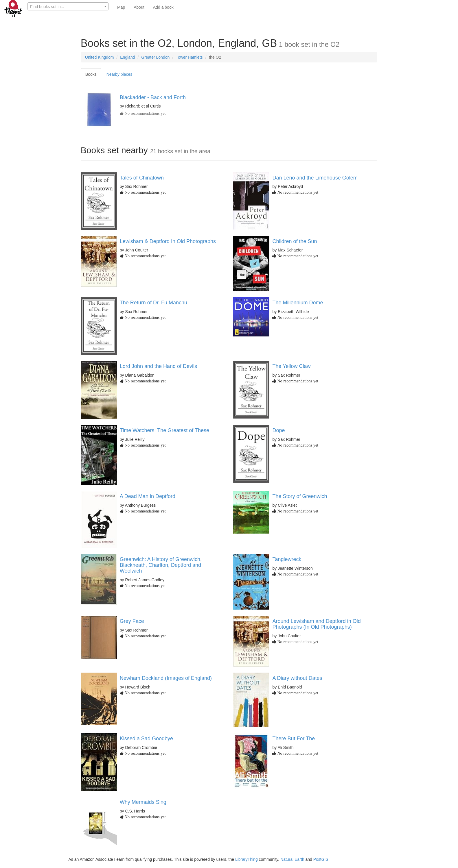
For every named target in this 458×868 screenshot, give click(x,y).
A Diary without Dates (297, 678)
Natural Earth (292, 859)
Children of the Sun (295, 241)
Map (121, 7)
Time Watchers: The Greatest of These (164, 430)
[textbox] (68, 7)
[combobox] (68, 6)
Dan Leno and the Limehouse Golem (315, 178)
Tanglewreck (287, 559)
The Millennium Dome (298, 303)
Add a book (163, 7)
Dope (278, 430)
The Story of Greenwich (300, 496)
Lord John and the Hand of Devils (158, 366)
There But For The (294, 739)
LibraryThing (247, 859)
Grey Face (132, 621)
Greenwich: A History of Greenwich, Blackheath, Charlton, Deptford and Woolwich (161, 565)
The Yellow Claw (291, 366)
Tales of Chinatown (142, 178)
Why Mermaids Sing (143, 802)
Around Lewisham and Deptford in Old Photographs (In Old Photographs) (316, 624)
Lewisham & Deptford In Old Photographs (168, 241)
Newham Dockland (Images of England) (166, 678)
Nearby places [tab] (119, 74)
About (139, 7)
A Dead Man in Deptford (148, 496)
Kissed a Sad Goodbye (146, 739)
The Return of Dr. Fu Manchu (153, 303)
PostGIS (321, 859)
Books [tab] (91, 74)
